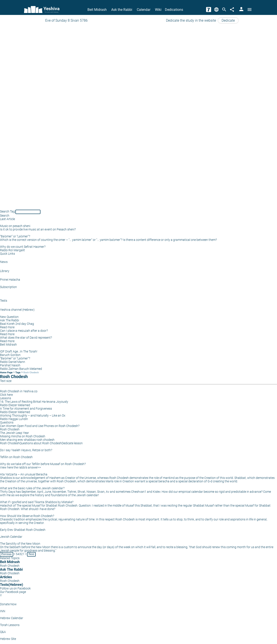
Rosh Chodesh (31, 373)
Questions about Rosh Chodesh (41, 443)
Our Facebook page (13, 592)
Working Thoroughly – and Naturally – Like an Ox (33, 415)
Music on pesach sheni (15, 226)
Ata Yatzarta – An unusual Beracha (24, 474)
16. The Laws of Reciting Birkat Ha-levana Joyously (34, 402)
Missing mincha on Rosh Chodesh (23, 436)
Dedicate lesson (72, 443)
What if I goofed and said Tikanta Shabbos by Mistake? (37, 502)
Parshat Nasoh (10, 365)
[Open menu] (250, 10)
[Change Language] (216, 10)
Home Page (6, 373)
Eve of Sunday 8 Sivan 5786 (66, 20)
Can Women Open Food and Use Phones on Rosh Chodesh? (40, 426)
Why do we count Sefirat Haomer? (23, 247)
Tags (18, 373)
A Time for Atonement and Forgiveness (26, 409)
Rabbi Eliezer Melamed (15, 405)
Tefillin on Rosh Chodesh (16, 457)
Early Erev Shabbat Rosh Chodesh (23, 530)
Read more (7, 327)
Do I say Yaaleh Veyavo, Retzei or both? (26, 450)
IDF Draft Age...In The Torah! (19, 351)
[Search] (224, 10)
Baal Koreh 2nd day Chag (17, 324)
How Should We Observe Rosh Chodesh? (27, 516)
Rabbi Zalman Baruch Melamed (21, 369)
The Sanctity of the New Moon (20, 544)
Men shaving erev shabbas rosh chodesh (27, 440)
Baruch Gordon (10, 355)
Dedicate (228, 20)
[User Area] (241, 10)
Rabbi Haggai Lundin (14, 419)
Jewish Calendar (11, 537)
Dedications (174, 10)
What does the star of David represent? (26, 338)
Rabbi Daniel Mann (13, 362)
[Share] (232, 10)
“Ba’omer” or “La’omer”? (15, 236)
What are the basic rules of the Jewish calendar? (32, 488)
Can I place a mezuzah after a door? (24, 331)
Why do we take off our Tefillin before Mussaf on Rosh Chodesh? (43, 464)
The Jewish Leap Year (14, 433)
